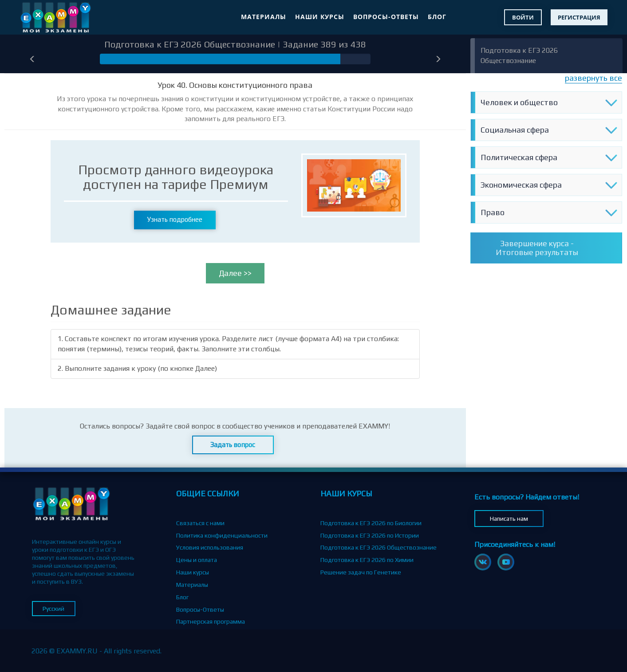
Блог (437, 17)
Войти (523, 17)
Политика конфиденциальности (222, 535)
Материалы (264, 17)
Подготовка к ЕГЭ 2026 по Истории (370, 535)
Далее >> (235, 273)
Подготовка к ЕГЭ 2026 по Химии (367, 560)
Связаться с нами (200, 523)
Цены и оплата (197, 560)
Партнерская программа (211, 621)
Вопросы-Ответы (386, 17)
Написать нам (509, 519)
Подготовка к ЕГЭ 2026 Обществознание (379, 547)
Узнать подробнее (175, 219)
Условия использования (210, 547)
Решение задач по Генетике (361, 572)
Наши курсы (320, 17)
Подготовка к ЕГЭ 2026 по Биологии (371, 523)
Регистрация (579, 17)
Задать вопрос (233, 445)
